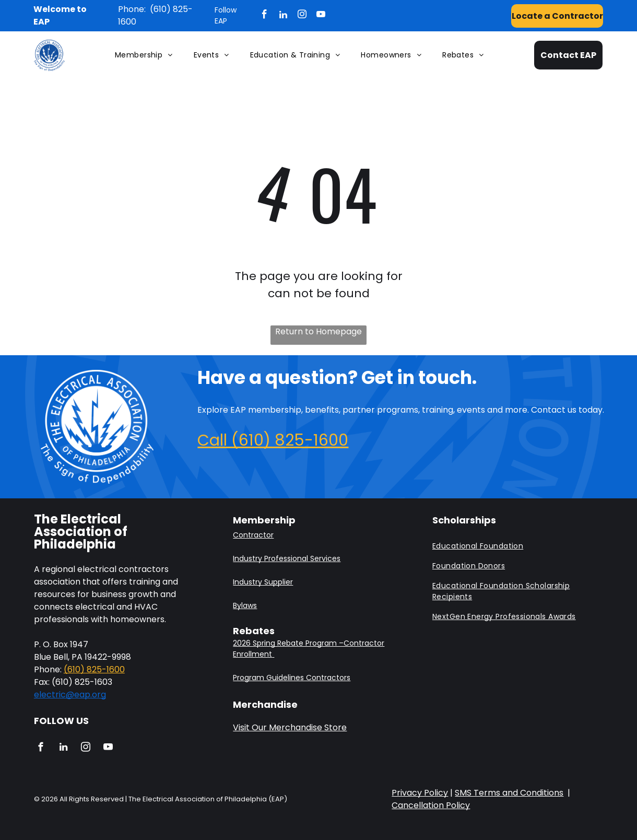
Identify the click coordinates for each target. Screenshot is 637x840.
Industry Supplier (263, 582)
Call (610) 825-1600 (273, 440)
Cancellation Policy (431, 805)
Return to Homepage (318, 331)
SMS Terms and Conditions (509, 793)
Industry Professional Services (287, 558)
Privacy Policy (420, 793)
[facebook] (264, 16)
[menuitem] (144, 56)
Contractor (253, 535)
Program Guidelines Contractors (292, 678)
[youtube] (321, 16)
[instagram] (302, 16)
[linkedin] (283, 16)
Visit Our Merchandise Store (290, 727)
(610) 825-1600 (94, 669)
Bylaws (245, 605)
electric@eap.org (70, 695)
